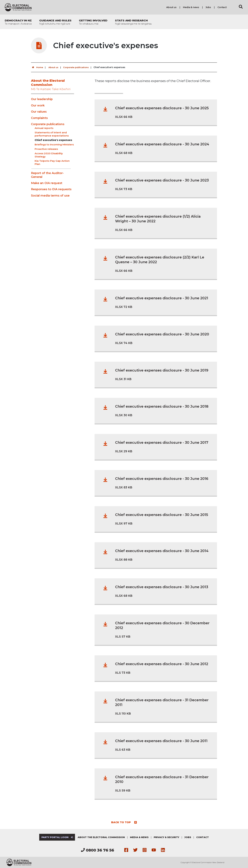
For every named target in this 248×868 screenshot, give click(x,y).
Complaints (39, 118)
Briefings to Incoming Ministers (54, 145)
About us (171, 7)
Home (37, 67)
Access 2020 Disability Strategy (49, 155)
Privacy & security (167, 837)
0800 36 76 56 (98, 850)
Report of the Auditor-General (47, 175)
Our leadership (42, 99)
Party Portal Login (57, 837)
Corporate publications (77, 67)
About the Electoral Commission (53, 85)
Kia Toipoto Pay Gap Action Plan (52, 162)
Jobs (208, 7)
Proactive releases (46, 149)
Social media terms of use (50, 196)
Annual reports (44, 128)
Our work (38, 105)
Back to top (124, 822)
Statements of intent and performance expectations (52, 134)
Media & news (191, 7)
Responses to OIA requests (51, 189)
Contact (222, 7)
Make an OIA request (47, 183)
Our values (39, 112)
